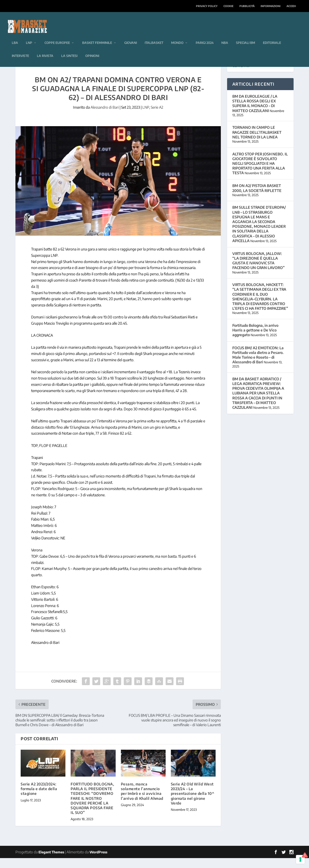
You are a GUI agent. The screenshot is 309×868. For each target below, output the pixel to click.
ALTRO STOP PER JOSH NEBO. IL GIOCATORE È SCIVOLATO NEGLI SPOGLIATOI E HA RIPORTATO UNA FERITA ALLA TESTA (260, 173)
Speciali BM (246, 35)
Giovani (131, 35)
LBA (15, 35)
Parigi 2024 (205, 35)
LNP (29, 35)
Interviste (20, 48)
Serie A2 (157, 117)
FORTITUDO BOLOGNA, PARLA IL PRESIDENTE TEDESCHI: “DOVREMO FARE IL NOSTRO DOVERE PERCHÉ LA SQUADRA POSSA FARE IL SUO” (92, 808)
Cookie (228, 6)
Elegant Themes (51, 862)
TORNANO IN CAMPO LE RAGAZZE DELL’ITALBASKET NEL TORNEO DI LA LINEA (257, 142)
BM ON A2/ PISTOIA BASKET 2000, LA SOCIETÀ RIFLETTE (257, 198)
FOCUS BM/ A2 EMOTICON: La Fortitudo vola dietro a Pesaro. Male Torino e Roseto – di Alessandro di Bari (258, 365)
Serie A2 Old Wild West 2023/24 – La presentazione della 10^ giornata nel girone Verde (193, 803)
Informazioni (271, 6)
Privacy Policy (207, 6)
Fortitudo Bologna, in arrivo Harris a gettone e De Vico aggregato (255, 340)
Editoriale (272, 35)
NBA (225, 35)
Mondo (177, 35)
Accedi (291, 6)
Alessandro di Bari (105, 117)
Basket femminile (97, 35)
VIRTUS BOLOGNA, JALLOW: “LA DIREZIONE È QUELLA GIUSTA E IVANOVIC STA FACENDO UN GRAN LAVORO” (259, 271)
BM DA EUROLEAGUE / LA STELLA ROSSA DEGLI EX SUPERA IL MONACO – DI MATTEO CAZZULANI (255, 113)
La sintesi (69, 48)
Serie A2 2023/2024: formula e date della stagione (39, 799)
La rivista (45, 48)
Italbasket (154, 35)
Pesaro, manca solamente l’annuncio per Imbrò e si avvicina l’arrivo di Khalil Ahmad (142, 801)
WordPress (98, 862)
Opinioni (92, 48)
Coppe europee (57, 35)
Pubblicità (247, 6)
